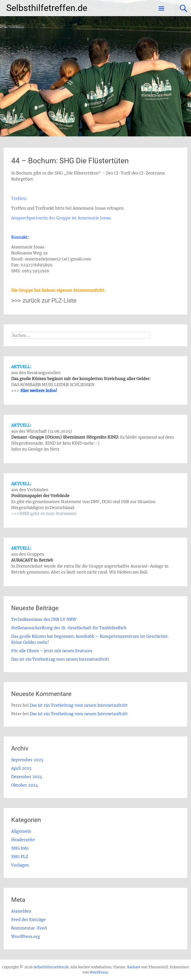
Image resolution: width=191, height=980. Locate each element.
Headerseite (23, 840)
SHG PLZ (20, 857)
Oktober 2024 (25, 785)
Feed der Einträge (28, 920)
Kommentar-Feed (29, 928)
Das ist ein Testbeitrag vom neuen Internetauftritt (60, 659)
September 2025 (27, 760)
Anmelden (21, 911)
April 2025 (21, 768)
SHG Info (20, 848)
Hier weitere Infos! (39, 391)
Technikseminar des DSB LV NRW (44, 619)
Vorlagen (20, 865)
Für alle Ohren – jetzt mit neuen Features (52, 651)
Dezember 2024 (27, 777)
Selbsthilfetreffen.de (47, 8)
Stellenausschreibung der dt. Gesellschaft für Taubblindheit (69, 628)
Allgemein (21, 831)
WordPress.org (26, 936)
